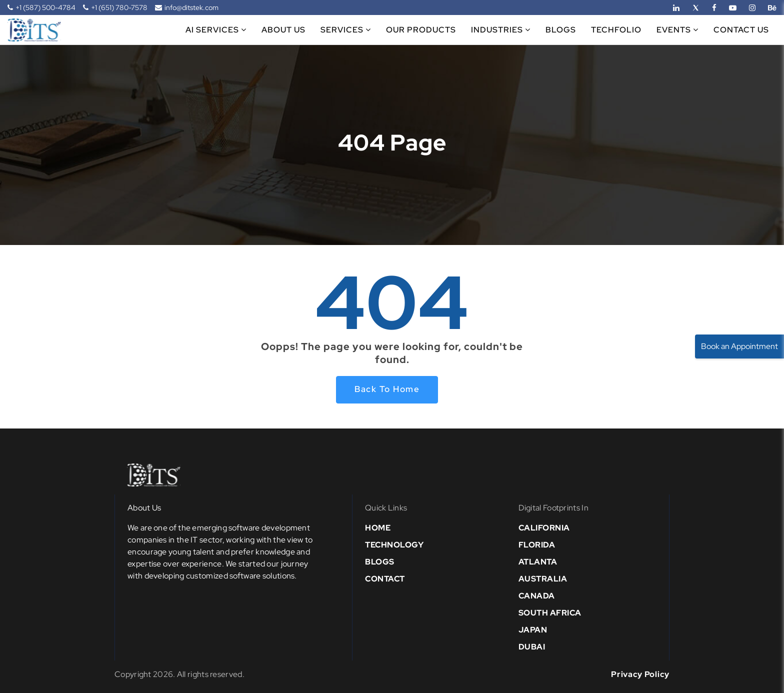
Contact (385, 579)
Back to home (387, 389)
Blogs (561, 30)
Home (378, 528)
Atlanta (538, 562)
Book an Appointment (739, 346)
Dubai (532, 647)
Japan (533, 630)
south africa (550, 613)
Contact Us (741, 30)
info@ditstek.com (187, 7)
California (544, 528)
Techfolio (616, 30)
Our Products (421, 30)
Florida (537, 545)
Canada (537, 596)
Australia (543, 579)
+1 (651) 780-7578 (115, 7)
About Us (283, 30)
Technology (394, 545)
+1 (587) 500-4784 (41, 7)
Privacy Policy (640, 674)
